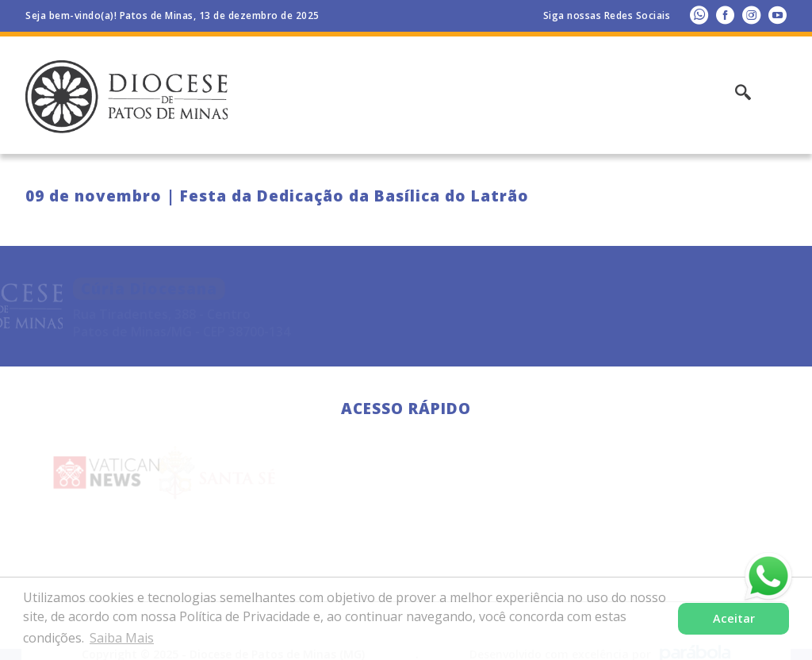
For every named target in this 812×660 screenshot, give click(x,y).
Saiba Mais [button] (122, 638)
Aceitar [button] (734, 618)
